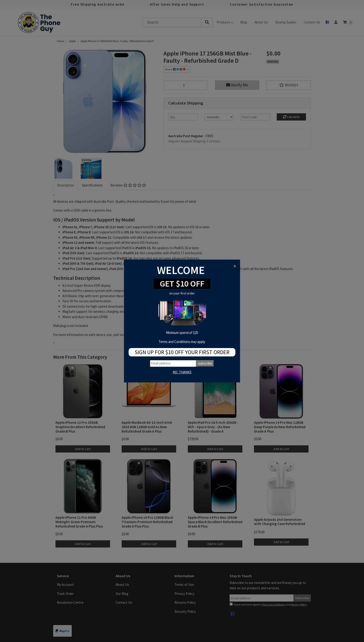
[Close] (235, 266)
